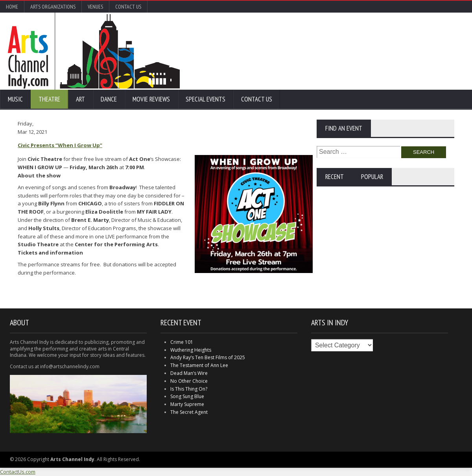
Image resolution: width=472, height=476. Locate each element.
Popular (372, 177)
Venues (95, 7)
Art (80, 99)
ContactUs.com (18, 472)
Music (15, 99)
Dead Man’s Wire (189, 373)
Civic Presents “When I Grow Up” (60, 145)
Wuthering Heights (191, 350)
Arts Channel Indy (94, 51)
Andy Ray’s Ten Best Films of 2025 (208, 357)
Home (12, 7)
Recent (335, 177)
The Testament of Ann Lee (199, 365)
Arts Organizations (53, 7)
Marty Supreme (187, 404)
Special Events (206, 99)
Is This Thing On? (189, 389)
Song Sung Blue (187, 396)
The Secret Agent (189, 412)
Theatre (49, 99)
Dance (109, 99)
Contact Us (128, 7)
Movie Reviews (151, 99)
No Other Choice (189, 381)
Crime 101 (182, 342)
